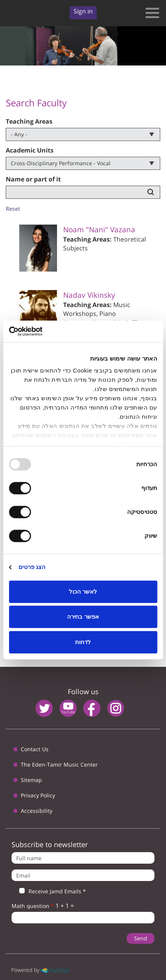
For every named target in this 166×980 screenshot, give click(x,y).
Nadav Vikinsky (89, 295)
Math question (33, 906)
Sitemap (31, 780)
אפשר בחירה (83, 617)
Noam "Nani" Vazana (99, 230)
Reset (13, 209)
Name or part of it (33, 179)
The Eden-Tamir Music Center (59, 764)
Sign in (83, 11)
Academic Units (30, 150)
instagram (116, 708)
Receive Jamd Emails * (49, 891)
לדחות (83, 642)
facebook (92, 708)
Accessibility (37, 811)
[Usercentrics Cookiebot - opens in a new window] (43, 331)
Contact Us (35, 749)
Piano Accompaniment (90, 318)
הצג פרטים (32, 567)
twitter (44, 708)
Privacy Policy (38, 795)
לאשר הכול (83, 592)
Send (141, 938)
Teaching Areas (29, 121)
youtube (68, 708)
